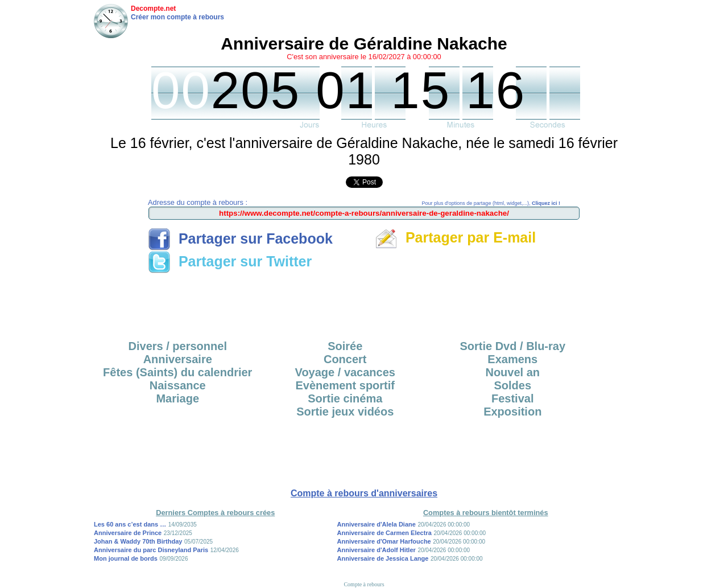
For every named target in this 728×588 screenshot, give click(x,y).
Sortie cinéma (345, 398)
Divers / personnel (178, 346)
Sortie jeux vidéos (345, 412)
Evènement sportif (345, 385)
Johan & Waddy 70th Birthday (138, 541)
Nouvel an (512, 372)
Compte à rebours (364, 584)
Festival (512, 398)
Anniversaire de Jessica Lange (383, 558)
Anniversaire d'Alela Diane (377, 524)
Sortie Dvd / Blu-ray (512, 346)
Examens (512, 359)
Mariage (177, 398)
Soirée (345, 346)
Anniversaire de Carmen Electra (384, 533)
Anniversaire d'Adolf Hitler (377, 550)
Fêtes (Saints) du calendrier (177, 372)
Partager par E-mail (455, 237)
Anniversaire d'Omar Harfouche (384, 541)
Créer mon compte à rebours (177, 17)
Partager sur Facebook (240, 239)
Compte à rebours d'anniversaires (364, 493)
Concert (345, 359)
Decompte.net (153, 9)
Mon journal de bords (126, 558)
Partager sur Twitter (230, 261)
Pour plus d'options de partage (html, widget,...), (491, 203)
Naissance (178, 385)
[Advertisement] (364, 303)
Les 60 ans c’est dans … (130, 524)
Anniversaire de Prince (128, 533)
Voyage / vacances (345, 372)
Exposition (512, 412)
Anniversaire (178, 359)
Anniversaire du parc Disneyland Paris (151, 550)
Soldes (512, 385)
